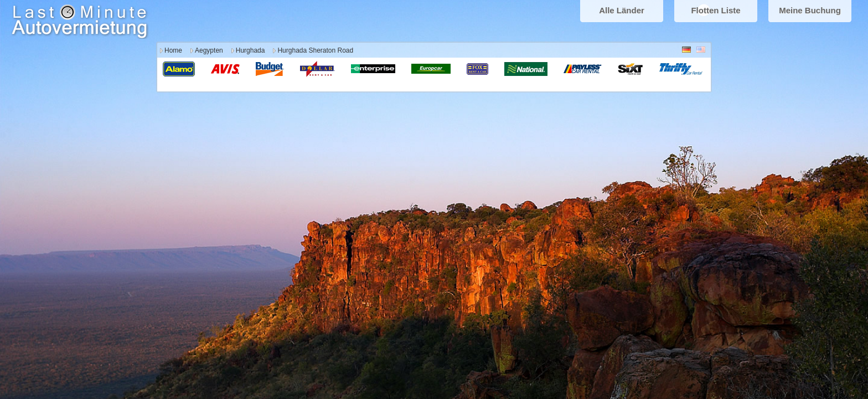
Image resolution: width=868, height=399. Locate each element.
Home (173, 50)
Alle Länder (622, 10)
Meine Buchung (810, 10)
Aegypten (209, 50)
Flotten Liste (715, 10)
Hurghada (250, 50)
